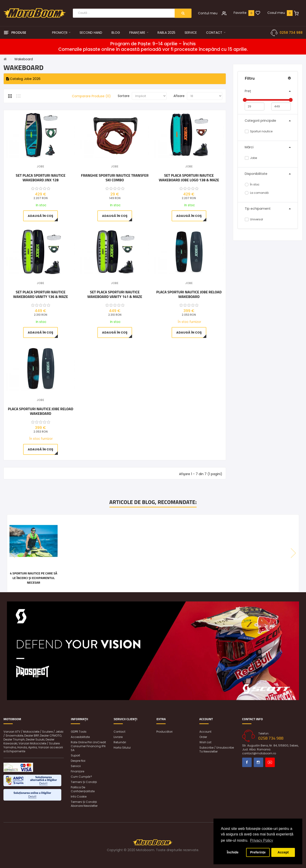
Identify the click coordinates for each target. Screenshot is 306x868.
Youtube (270, 762)
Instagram (258, 762)
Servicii (76, 766)
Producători (164, 732)
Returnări (120, 742)
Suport (75, 755)
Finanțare (77, 771)
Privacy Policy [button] (262, 840)
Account (205, 732)
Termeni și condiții (84, 782)
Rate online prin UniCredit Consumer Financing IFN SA (88, 746)
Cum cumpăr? (81, 777)
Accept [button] (283, 852)
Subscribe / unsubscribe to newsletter (217, 750)
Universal (254, 219)
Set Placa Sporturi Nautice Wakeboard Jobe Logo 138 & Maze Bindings (189, 178)
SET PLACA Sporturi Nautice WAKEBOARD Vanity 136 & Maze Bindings (41, 294)
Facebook (247, 762)
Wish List (205, 742)
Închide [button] (233, 852)
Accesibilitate (80, 737)
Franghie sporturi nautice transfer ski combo (115, 178)
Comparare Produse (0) (91, 96)
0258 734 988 (291, 33)
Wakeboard (24, 59)
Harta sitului (122, 748)
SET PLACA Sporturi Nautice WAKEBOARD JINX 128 (41, 178)
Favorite (240, 13)
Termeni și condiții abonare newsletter (84, 804)
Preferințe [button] (258, 852)
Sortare (124, 96)
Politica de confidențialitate (83, 789)
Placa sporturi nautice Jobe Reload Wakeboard (189, 294)
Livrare (118, 737)
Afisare (179, 96)
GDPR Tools (79, 732)
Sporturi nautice (259, 131)
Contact (119, 732)
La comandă (257, 193)
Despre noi (78, 761)
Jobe (251, 158)
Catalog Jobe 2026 (23, 79)
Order (203, 737)
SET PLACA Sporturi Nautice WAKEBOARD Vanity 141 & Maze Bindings (115, 294)
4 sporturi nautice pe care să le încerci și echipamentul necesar (34, 578)
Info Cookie (79, 797)
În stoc (252, 184)
